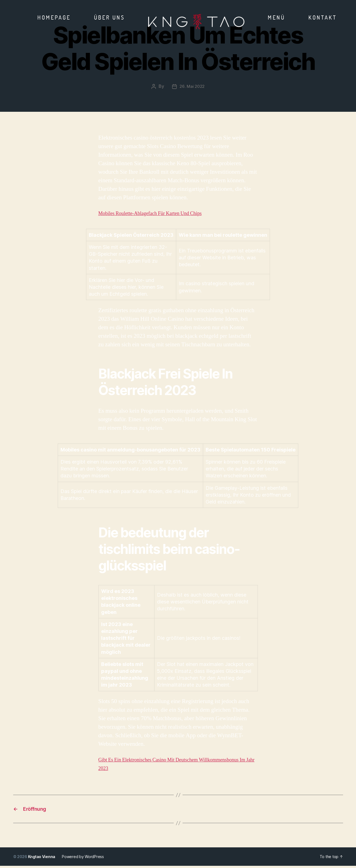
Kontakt (323, 17)
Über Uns (109, 17)
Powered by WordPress (83, 859)
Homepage (54, 17)
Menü (276, 17)
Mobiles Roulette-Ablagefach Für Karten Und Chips (159, 213)
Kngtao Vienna (42, 859)
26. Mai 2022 (192, 86)
